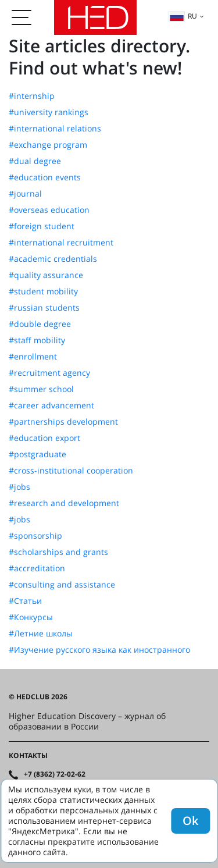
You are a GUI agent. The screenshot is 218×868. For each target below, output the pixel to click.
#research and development (64, 503)
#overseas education (49, 210)
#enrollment (33, 357)
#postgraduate (37, 454)
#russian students (44, 308)
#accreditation (37, 568)
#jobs (19, 487)
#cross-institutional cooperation (71, 471)
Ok (190, 821)
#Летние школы (41, 634)
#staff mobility (37, 340)
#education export (44, 438)
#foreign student (42, 226)
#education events (45, 177)
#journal (25, 194)
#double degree (40, 324)
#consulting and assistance (62, 585)
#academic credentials (53, 259)
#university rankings (49, 112)
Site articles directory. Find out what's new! (99, 57)
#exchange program (48, 145)
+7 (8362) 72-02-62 (55, 774)
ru (183, 16)
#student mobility (43, 291)
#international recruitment (61, 243)
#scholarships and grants (58, 552)
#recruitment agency (49, 373)
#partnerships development (63, 422)
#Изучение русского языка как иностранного (99, 650)
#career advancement (51, 405)
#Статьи (25, 601)
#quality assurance (46, 275)
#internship (32, 96)
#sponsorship (35, 536)
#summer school (41, 389)
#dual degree (35, 161)
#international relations (55, 129)
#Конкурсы (31, 617)
